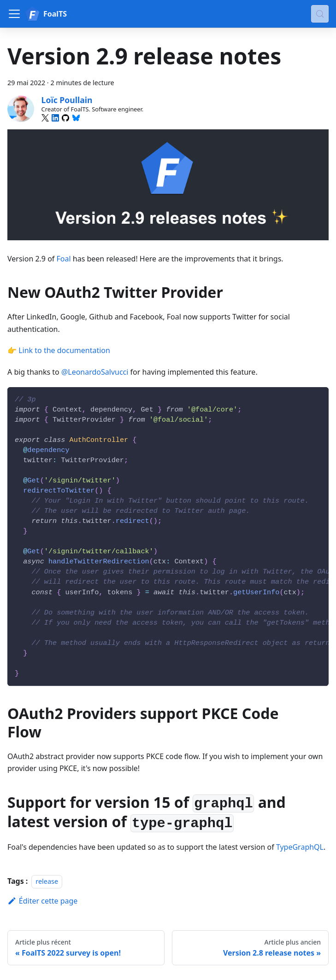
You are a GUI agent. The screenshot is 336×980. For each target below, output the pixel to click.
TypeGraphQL (300, 847)
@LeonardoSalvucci (95, 372)
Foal (64, 259)
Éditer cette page (42, 901)
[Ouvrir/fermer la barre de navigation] (14, 14)
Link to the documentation (64, 350)
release (47, 881)
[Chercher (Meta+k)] (320, 14)
